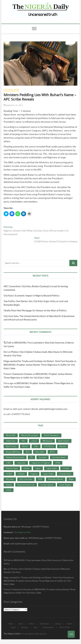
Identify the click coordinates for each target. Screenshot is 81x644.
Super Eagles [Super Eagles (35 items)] (65, 485)
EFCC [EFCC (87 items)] (53, 452)
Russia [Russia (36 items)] (9, 485)
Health (69, 624)
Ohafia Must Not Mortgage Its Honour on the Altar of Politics (35, 310)
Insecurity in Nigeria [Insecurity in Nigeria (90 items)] (40, 463)
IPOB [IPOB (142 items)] (58, 463)
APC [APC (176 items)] (23, 441)
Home (11, 624)
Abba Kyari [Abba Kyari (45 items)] (11, 441)
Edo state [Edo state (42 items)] (40, 452)
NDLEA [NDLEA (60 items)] (21, 474)
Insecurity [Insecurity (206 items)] (21, 463)
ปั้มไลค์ (7, 343)
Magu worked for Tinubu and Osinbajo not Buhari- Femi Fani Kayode (38, 361)
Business (25, 627)
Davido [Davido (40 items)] (63, 446)
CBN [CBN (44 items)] (36, 446)
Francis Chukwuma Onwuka (18, 374)
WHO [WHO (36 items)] (9, 490)
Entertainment (48, 627)
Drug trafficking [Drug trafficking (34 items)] (13, 452)
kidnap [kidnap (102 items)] (27, 468)
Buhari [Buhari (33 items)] (25, 446)
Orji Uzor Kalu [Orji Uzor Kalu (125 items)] (26, 479)
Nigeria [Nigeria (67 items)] (34, 474)
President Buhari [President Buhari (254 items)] (56, 479)
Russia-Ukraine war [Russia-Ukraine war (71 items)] (26, 485)
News (21, 624)
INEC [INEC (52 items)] (8, 463)
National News (11, 89)
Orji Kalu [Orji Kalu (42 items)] (10, 479)
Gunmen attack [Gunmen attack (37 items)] (59, 457)
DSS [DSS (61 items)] (28, 452)
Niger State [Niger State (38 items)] (48, 474)
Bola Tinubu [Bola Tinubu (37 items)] (11, 446)
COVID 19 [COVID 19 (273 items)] (49, 446)
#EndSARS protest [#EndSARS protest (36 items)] (30, 435)
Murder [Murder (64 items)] (66, 468)
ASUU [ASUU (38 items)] (34, 441)
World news (44, 624)
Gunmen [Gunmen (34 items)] (43, 457)
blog (35, 627)
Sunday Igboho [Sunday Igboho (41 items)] (47, 485)
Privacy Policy (65, 627)
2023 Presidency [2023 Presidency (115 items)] (51, 435)
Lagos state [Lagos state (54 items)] (52, 468)
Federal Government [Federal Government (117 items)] (15, 457)
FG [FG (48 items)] (31, 457)
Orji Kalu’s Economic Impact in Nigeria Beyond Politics (32, 295)
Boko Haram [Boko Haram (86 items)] (64, 441)
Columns (58, 624)
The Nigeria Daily (22, 532)
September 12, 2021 (13, 105)
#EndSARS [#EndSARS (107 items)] (11, 435)
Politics (31, 624)
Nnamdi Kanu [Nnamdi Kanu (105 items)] (65, 474)
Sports (13, 627)
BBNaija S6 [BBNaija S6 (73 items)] (48, 441)
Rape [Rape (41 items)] (71, 479)
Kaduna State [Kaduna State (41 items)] (12, 468)
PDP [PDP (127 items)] (40, 479)
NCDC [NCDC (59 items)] (9, 474)
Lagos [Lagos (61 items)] (38, 468)
